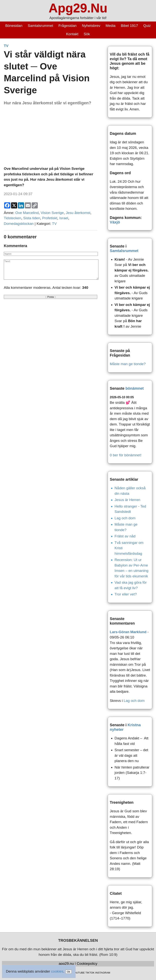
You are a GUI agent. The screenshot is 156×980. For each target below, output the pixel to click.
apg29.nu (66, 964)
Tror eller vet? (126, 594)
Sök (87, 34)
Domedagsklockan (19, 224)
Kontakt (72, 34)
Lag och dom (125, 518)
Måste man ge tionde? (128, 364)
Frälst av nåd (125, 536)
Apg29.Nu (78, 8)
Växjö (115, 222)
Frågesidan (68, 26)
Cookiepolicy (87, 964)
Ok (69, 972)
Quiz (147, 26)
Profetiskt (50, 218)
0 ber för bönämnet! (126, 455)
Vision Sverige (52, 213)
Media (111, 26)
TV (6, 46)
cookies (57, 971)
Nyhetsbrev (91, 26)
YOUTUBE (79, 973)
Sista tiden (32, 218)
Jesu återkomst (78, 213)
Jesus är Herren (127, 500)
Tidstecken (12, 218)
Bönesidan (14, 26)
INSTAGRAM (103, 973)
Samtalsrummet (40, 26)
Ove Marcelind (27, 213)
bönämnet (135, 388)
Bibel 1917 (129, 26)
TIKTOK (90, 973)
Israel (64, 218)
